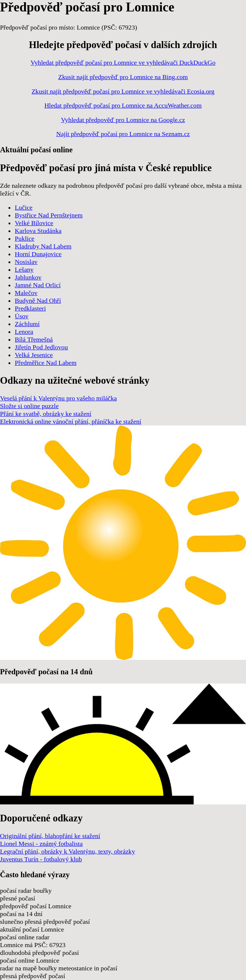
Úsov (22, 316)
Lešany (24, 269)
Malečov (26, 293)
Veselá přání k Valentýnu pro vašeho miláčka (58, 398)
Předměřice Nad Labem (46, 363)
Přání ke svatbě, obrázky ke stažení (46, 414)
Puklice (25, 238)
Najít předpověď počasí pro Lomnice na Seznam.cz (123, 134)
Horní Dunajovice (38, 254)
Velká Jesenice (34, 355)
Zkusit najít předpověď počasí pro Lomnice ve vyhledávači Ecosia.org (123, 91)
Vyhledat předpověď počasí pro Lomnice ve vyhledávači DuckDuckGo (123, 62)
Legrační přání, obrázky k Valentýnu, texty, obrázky (67, 851)
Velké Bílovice (34, 223)
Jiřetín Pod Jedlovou (41, 347)
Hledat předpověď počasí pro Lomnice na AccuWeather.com (123, 105)
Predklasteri (30, 308)
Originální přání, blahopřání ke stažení (50, 836)
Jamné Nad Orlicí (38, 285)
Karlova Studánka (38, 231)
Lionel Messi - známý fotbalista (41, 844)
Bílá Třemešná (34, 339)
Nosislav (26, 262)
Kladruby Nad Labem (43, 246)
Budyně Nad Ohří (38, 301)
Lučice (24, 207)
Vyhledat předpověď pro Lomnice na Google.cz (123, 120)
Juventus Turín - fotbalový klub (41, 859)
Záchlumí (27, 324)
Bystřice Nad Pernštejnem (49, 215)
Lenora (24, 332)
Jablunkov (28, 277)
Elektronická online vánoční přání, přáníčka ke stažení (71, 421)
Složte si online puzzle (29, 406)
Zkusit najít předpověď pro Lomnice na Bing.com (123, 77)
